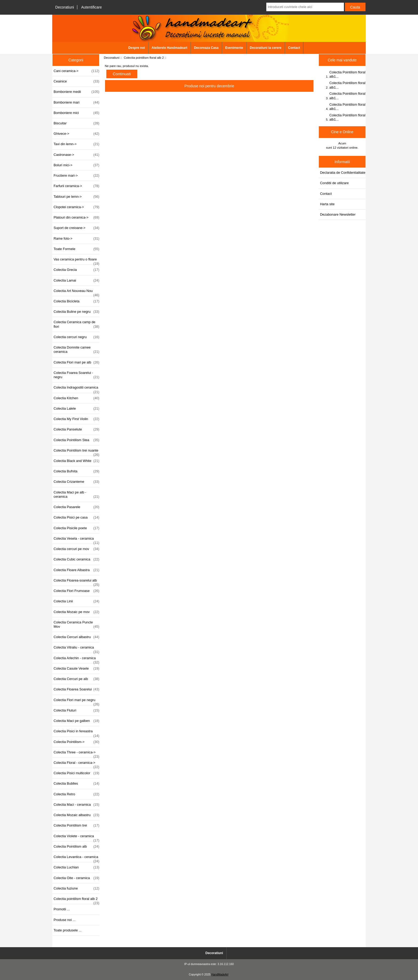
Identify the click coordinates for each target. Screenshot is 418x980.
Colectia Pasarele (77, 507)
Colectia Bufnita (77, 471)
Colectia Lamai (77, 280)
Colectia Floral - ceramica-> (77, 764)
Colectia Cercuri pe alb (77, 679)
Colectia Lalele (77, 409)
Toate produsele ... (68, 930)
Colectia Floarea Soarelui (77, 689)
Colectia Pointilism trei (77, 825)
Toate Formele (77, 249)
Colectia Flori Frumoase (77, 591)
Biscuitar (77, 123)
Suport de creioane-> (77, 228)
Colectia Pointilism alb (77, 847)
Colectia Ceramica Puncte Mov (77, 625)
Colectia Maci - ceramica (77, 805)
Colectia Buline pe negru (77, 312)
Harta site (327, 204)
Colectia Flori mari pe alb (77, 362)
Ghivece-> (77, 134)
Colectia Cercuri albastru (77, 637)
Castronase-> (77, 155)
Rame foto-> (77, 239)
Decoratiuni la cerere (266, 48)
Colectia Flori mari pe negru (77, 701)
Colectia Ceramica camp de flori (77, 324)
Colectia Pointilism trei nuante (77, 452)
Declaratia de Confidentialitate (343, 173)
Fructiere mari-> (77, 176)
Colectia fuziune (77, 888)
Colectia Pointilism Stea (77, 440)
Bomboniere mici (77, 113)
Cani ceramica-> (77, 71)
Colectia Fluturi (77, 710)
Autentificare (92, 7)
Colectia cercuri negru (77, 337)
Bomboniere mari (77, 102)
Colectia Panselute (77, 429)
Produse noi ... (65, 920)
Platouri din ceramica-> (77, 218)
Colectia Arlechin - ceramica (77, 659)
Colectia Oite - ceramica (77, 878)
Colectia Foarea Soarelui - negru (77, 375)
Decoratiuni (65, 7)
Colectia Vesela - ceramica (77, 540)
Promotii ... (62, 909)
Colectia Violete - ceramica (77, 837)
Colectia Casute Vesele (77, 669)
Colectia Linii (77, 601)
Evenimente (234, 48)
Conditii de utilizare (334, 183)
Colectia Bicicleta (77, 301)
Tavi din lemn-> (77, 144)
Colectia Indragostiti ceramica (77, 389)
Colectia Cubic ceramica (77, 559)
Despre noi (137, 48)
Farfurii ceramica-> (77, 186)
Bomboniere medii (77, 92)
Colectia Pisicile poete (77, 528)
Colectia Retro (77, 794)
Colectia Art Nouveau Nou (77, 292)
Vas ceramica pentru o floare (77, 261)
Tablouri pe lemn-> (77, 197)
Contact (294, 48)
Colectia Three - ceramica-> (77, 754)
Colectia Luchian (77, 867)
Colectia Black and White (77, 461)
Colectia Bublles (77, 784)
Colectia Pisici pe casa (77, 517)
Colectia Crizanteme (77, 482)
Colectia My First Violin (77, 419)
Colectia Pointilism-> (77, 742)
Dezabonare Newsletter (338, 214)
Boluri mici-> (77, 165)
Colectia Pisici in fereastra (77, 733)
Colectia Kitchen (77, 398)
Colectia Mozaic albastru (77, 815)
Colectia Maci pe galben (77, 721)
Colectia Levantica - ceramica (77, 858)
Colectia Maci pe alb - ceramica (77, 495)
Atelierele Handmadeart (170, 48)
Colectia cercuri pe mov (77, 549)
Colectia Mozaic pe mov (77, 612)
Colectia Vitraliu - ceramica (77, 649)
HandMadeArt (220, 975)
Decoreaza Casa (206, 48)
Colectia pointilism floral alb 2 (144, 58)
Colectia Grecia (77, 270)
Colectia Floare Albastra (77, 570)
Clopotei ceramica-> (77, 207)
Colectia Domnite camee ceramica (77, 350)
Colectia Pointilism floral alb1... (347, 74)
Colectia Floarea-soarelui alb (77, 582)
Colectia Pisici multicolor (77, 773)
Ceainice (77, 81)
